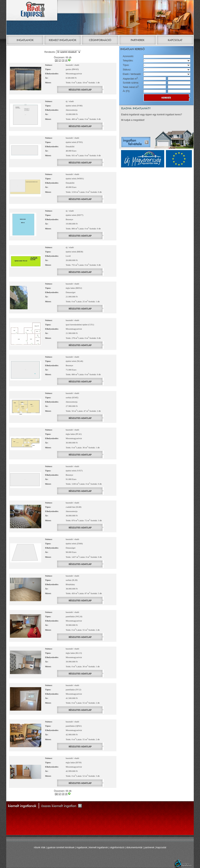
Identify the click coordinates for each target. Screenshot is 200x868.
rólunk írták (40, 847)
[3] (63, 60)
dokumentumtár (134, 847)
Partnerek (137, 41)
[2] (60, 60)
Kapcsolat (175, 41)
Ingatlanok (25, 41)
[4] (66, 60)
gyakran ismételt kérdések (61, 847)
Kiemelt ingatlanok (62, 41)
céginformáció (117, 847)
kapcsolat (161, 847)
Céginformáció (100, 41)
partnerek (150, 847)
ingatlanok (82, 847)
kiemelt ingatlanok (98, 847)
